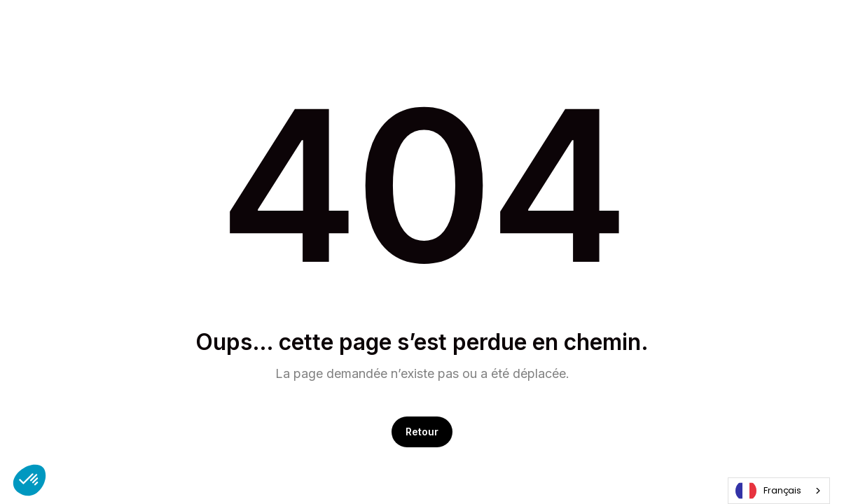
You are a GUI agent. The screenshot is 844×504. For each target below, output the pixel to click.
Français (768, 491)
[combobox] (779, 491)
